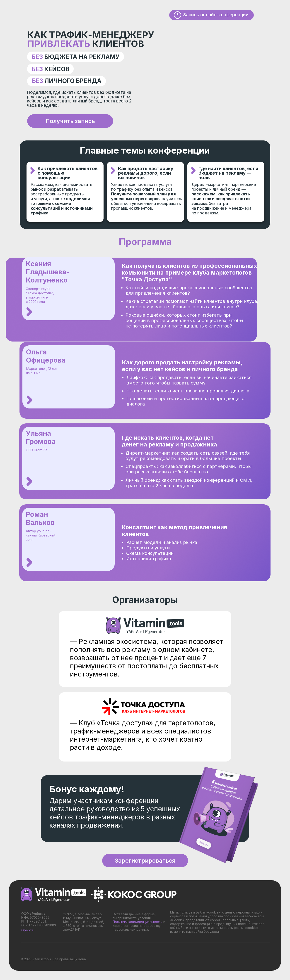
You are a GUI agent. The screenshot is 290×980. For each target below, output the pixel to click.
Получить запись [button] (70, 121)
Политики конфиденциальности (138, 922)
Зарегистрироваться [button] (145, 861)
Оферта (27, 930)
